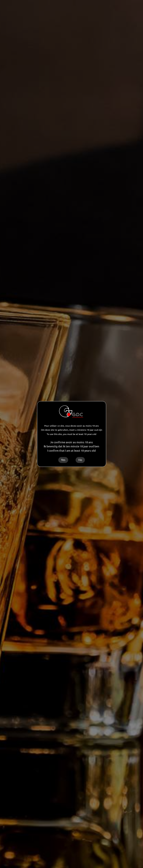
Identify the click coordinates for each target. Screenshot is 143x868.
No (80, 460)
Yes (63, 460)
